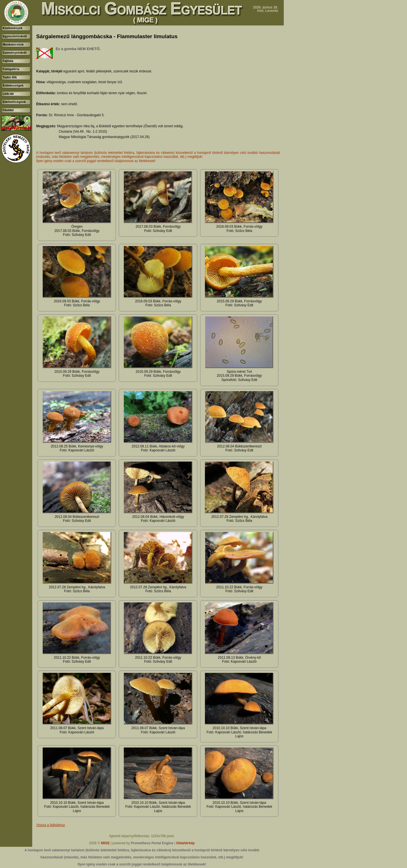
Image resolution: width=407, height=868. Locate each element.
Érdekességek (13, 85)
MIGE (105, 843)
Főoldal (8, 110)
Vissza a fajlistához (51, 825)
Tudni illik (10, 77)
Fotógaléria (11, 69)
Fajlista (8, 61)
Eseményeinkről (14, 53)
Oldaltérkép (185, 843)
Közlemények (12, 28)
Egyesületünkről (15, 36)
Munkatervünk (13, 44)
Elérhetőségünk (14, 102)
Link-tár (8, 94)
